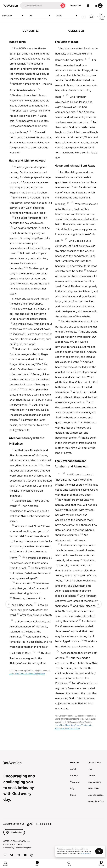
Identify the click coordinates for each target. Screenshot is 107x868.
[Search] (40, 6)
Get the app (76, 5)
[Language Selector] (88, 6)
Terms (20, 844)
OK (99, 851)
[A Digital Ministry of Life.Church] (53, 823)
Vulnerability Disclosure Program (17, 848)
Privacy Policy (9, 844)
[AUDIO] (84, 17)
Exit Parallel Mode (101, 17)
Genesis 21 (13, 16)
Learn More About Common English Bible (27, 674)
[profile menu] (98, 6)
